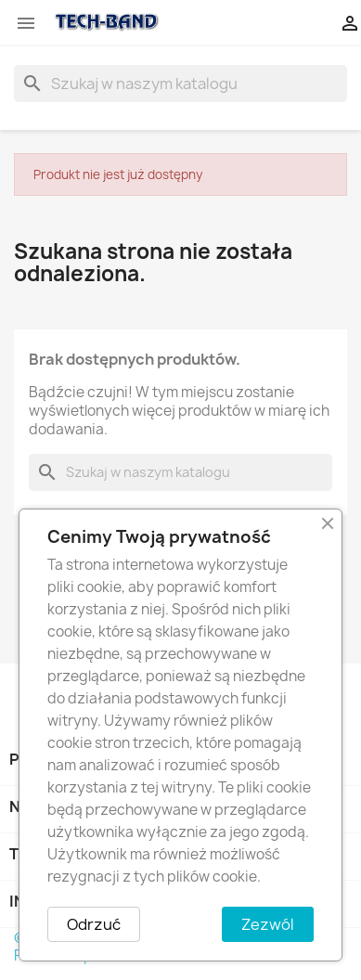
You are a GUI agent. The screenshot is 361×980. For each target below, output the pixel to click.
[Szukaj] (180, 84)
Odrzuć (94, 924)
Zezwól (268, 924)
